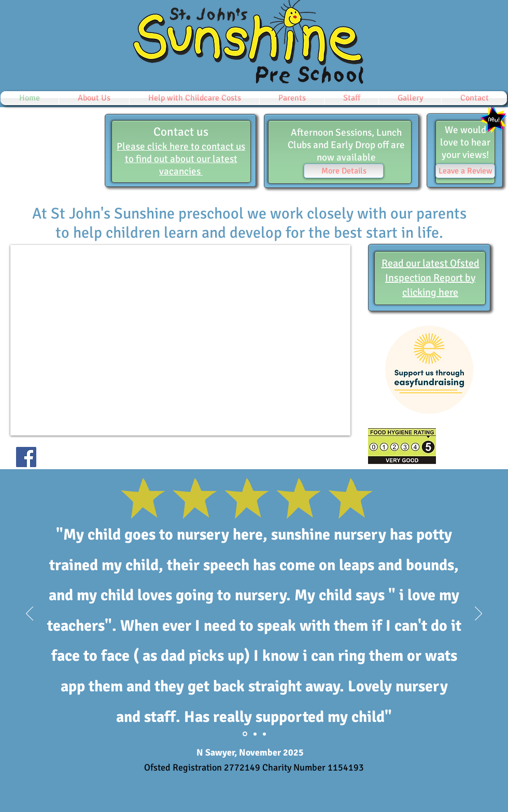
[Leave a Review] (465, 171)
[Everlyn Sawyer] (245, 734)
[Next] (478, 614)
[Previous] (30, 614)
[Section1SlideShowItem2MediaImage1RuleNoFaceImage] (264, 734)
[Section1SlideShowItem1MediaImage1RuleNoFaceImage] (255, 734)
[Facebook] (26, 457)
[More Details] (344, 171)
